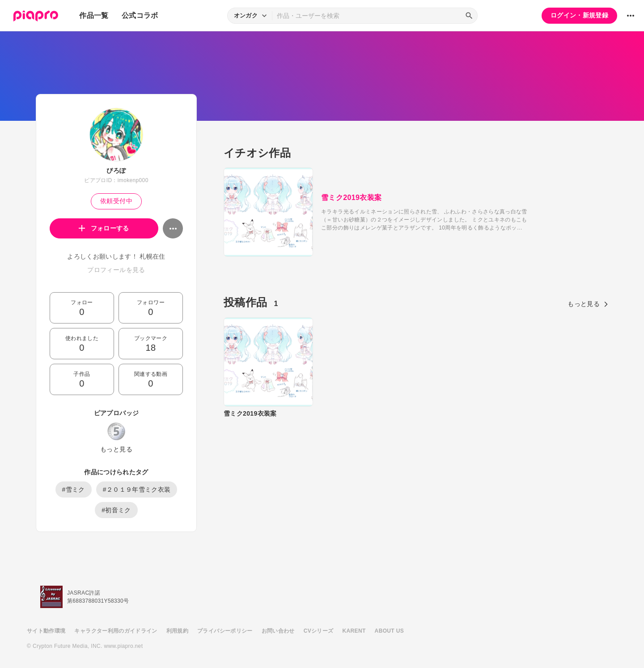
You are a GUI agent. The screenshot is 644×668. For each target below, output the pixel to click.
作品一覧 (94, 15)
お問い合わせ (278, 631)
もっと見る (116, 449)
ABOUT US (389, 631)
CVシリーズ (319, 631)
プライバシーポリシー (225, 631)
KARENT (354, 631)
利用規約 (177, 631)
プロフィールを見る (116, 270)
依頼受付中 (116, 201)
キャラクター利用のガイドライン (116, 631)
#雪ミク (74, 489)
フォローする (104, 228)
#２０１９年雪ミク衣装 (137, 489)
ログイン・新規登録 (579, 15)
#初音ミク (116, 510)
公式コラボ (140, 15)
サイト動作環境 (46, 631)
